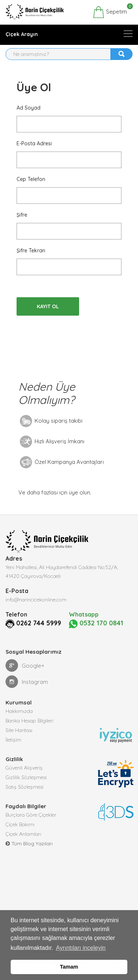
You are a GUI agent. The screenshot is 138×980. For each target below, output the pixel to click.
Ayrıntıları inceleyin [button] (81, 948)
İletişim (13, 740)
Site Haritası (19, 730)
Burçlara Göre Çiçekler (31, 815)
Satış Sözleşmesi (24, 787)
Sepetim (110, 12)
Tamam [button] (69, 967)
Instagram (27, 682)
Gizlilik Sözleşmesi (26, 777)
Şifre (22, 215)
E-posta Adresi (34, 143)
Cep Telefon (31, 179)
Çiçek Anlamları (23, 834)
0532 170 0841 (96, 623)
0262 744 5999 (39, 623)
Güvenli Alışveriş (24, 768)
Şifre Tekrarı (31, 251)
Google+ (25, 665)
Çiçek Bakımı (20, 824)
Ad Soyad (29, 108)
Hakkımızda (19, 711)
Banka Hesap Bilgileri (29, 721)
